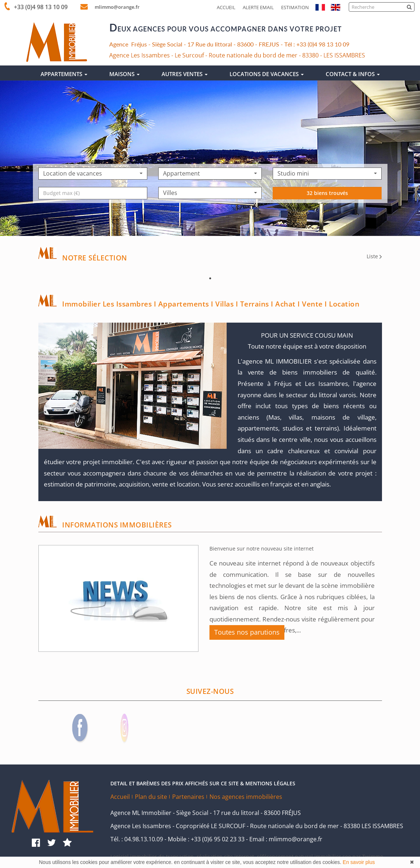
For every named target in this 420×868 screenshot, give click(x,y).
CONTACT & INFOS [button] (353, 74)
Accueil (226, 7)
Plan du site (151, 797)
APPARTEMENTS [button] (64, 74)
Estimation (295, 7)
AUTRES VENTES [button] (185, 74)
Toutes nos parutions (247, 632)
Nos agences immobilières (246, 797)
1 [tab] (210, 278)
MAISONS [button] (124, 74)
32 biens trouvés (327, 215)
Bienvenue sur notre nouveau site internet (262, 548)
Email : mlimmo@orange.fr (286, 839)
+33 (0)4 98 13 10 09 (39, 7)
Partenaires (188, 797)
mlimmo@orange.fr (114, 7)
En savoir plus (359, 862)
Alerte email (258, 7)
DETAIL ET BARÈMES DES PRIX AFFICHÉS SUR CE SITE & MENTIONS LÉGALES (203, 783)
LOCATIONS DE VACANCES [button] (267, 74)
